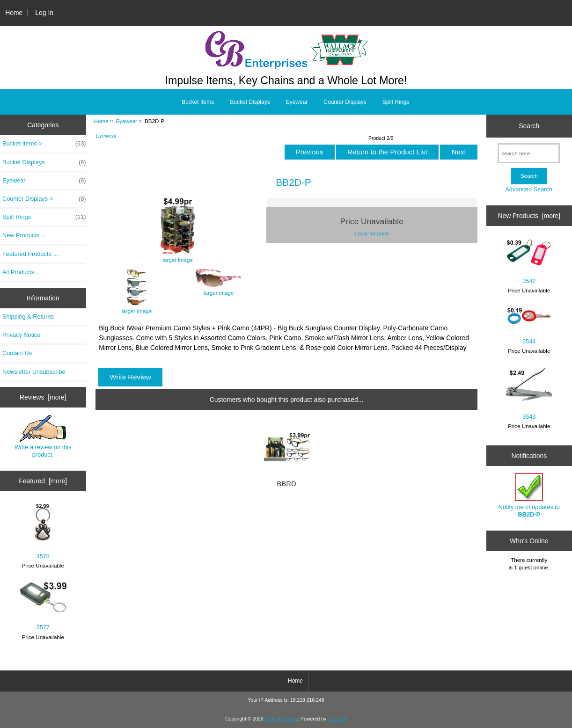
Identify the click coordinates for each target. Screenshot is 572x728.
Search (529, 126)
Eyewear (127, 121)
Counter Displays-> (44, 199)
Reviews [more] (43, 397)
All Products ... (22, 272)
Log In (44, 13)
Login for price (371, 233)
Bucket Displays (250, 102)
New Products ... (24, 235)
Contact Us (17, 353)
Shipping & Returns (28, 317)
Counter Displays (345, 102)
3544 (529, 326)
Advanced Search (529, 189)
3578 (43, 532)
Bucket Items (198, 102)
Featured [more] (43, 481)
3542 (529, 262)
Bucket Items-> (44, 144)
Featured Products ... (30, 254)
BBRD (286, 484)
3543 (529, 393)
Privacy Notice (21, 335)
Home (14, 13)
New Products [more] (529, 216)
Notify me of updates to (529, 495)
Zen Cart (337, 719)
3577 (43, 607)
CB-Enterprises (282, 719)
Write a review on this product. (43, 437)
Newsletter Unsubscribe (34, 372)
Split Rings (396, 102)
